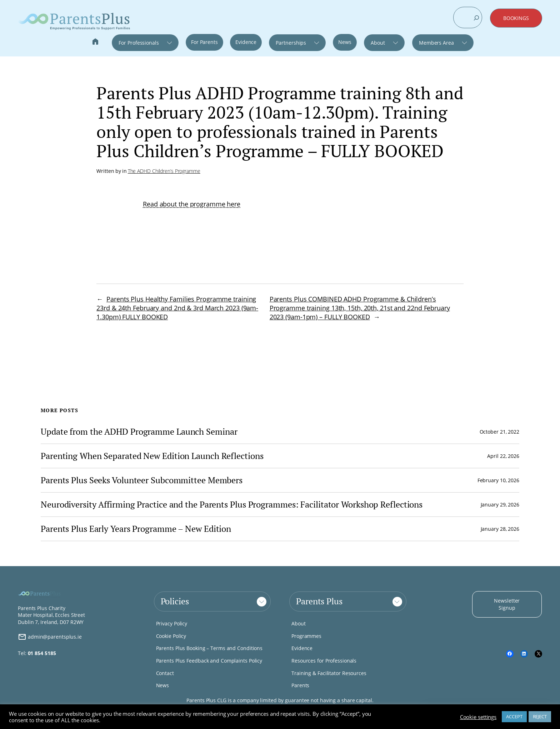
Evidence (246, 42)
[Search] (476, 18)
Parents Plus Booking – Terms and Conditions (209, 648)
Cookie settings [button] (478, 717)
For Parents (204, 42)
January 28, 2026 (500, 529)
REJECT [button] (540, 716)
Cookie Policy (171, 636)
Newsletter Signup (507, 604)
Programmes (306, 636)
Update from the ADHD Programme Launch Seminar (139, 432)
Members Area (436, 43)
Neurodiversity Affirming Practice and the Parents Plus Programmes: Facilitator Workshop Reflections (232, 505)
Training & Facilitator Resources (329, 673)
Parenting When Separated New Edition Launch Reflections (152, 456)
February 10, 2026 (498, 480)
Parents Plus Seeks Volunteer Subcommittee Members (142, 480)
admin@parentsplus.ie (50, 637)
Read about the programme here (192, 204)
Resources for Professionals (324, 661)
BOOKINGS (516, 18)
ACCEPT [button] (514, 716)
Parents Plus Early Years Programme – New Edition (136, 529)
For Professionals (139, 43)
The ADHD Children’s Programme (164, 171)
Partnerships (291, 43)
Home (95, 42)
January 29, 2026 (500, 505)
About (378, 43)
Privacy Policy (172, 623)
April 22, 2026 (503, 456)
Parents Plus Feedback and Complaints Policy (209, 661)
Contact (165, 673)
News (345, 42)
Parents (300, 685)
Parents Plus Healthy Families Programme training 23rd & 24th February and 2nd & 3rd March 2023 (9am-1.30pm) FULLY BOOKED (177, 308)
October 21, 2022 (499, 432)
